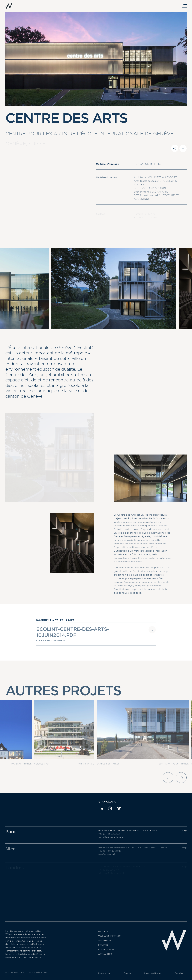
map (184, 836)
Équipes (103, 951)
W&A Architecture (110, 942)
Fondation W (106, 955)
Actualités (105, 960)
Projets (103, 937)
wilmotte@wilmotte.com (111, 843)
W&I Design (105, 946)
